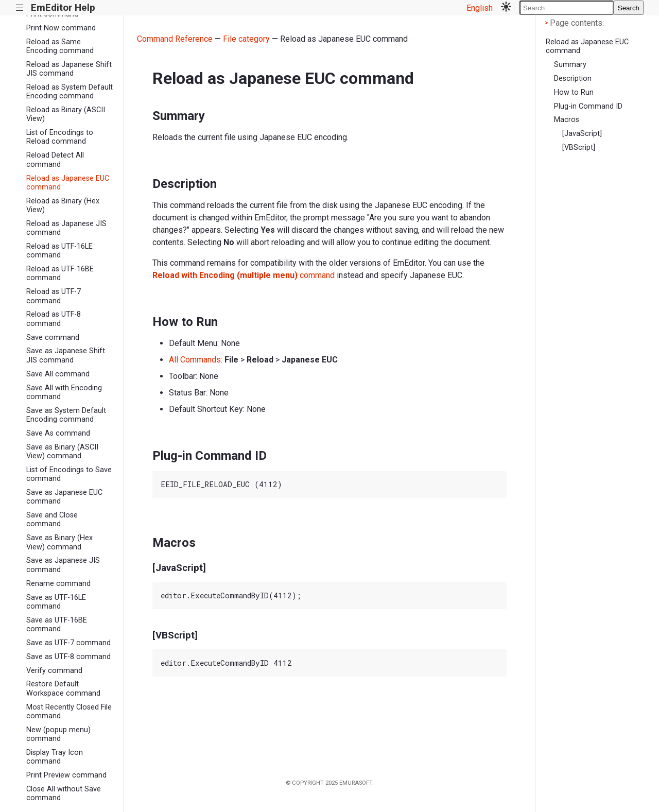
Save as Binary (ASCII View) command (62, 452)
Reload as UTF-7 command (54, 296)
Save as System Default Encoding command (66, 415)
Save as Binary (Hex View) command (59, 542)
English (480, 8)
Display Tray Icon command (55, 757)
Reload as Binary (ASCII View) (66, 114)
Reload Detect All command (55, 160)
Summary (570, 65)
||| (20, 8)
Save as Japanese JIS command (63, 565)
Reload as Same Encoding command (60, 46)
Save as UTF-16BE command (57, 625)
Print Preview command (66, 775)
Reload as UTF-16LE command (59, 251)
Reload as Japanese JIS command (66, 228)
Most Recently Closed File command (69, 712)
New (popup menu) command (58, 734)
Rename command (58, 584)
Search (629, 8)
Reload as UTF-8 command (54, 319)
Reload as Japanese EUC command (68, 183)
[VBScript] (579, 148)
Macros (567, 120)
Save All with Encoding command (64, 392)
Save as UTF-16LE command (56, 602)
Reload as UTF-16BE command (60, 273)
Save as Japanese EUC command (64, 497)
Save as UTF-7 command (68, 643)
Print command (52, 14)
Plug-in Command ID (588, 106)
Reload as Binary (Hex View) (63, 205)
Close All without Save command (64, 793)
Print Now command (61, 28)
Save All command (58, 374)
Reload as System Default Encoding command (70, 92)
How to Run (574, 92)
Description (573, 79)
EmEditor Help (63, 7)
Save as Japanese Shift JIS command (66, 355)
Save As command (58, 433)
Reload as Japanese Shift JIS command (69, 69)
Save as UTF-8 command (68, 657)
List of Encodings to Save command (69, 474)
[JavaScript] (582, 134)
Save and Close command (52, 520)
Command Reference (175, 39)
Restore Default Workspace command (63, 688)
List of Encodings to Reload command (60, 137)
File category (246, 39)
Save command (53, 338)
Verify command (54, 671)
